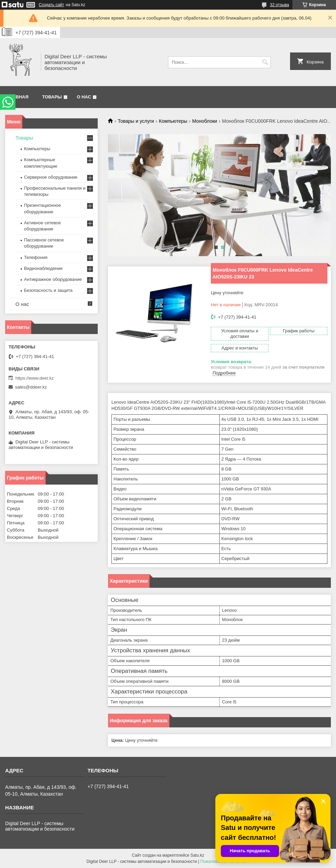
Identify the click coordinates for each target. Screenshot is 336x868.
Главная (18, 97)
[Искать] (265, 62)
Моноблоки (205, 121)
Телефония (36, 257)
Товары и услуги (136, 121)
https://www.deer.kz (35, 378)
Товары (52, 97)
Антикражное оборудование (53, 279)
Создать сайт (51, 5)
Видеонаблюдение (43, 268)
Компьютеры (173, 121)
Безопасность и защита (48, 290)
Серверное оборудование (51, 177)
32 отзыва (279, 5)
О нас (84, 97)
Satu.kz (197, 855)
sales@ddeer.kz (31, 387)
